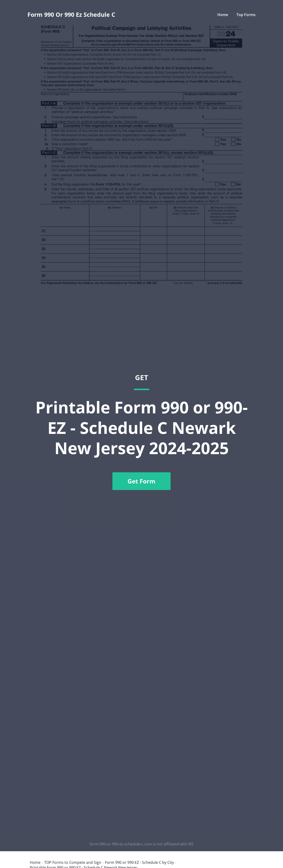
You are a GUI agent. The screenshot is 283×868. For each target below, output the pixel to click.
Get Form (141, 481)
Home (223, 15)
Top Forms (246, 15)
